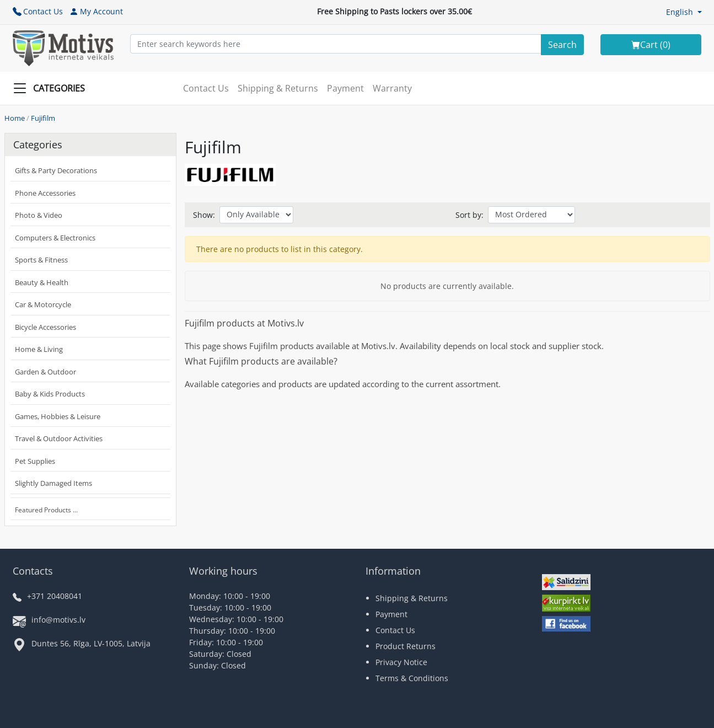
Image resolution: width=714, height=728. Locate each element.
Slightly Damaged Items (53, 483)
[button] (684, 12)
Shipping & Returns (278, 88)
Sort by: (469, 215)
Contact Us (38, 11)
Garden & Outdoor (45, 372)
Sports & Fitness (41, 260)
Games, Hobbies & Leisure (58, 416)
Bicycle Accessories (45, 327)
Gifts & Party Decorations (56, 170)
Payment (345, 88)
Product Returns (406, 646)
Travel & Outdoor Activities (59, 438)
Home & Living (39, 349)
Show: (204, 215)
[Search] (562, 45)
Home (15, 118)
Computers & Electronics (55, 238)
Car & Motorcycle (43, 304)
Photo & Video (39, 215)
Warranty (392, 88)
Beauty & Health (42, 282)
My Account (96, 11)
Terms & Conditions (412, 678)
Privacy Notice (401, 662)
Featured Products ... (46, 510)
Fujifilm (43, 118)
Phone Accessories (45, 193)
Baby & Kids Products (50, 394)
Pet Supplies (35, 461)
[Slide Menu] (52, 88)
